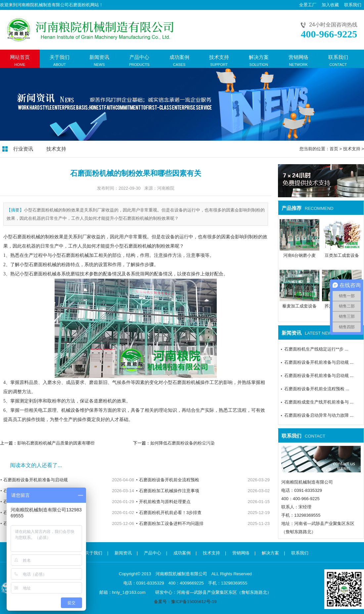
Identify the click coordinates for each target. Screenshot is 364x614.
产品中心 (153, 553)
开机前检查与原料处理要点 (165, 502)
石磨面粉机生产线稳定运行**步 (314, 349)
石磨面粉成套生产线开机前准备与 (317, 402)
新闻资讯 (123, 553)
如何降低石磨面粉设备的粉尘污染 (182, 443)
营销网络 (241, 553)
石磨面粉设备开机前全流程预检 (169, 480)
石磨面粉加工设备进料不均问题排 (171, 523)
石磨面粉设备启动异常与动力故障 (317, 415)
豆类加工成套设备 (342, 255)
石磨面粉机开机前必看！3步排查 (170, 513)
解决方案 (270, 553)
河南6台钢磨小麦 (299, 255)
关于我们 (94, 553)
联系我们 (353, 5)
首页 (334, 149)
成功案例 (182, 553)
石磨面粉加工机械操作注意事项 (169, 491)
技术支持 (56, 149)
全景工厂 (308, 5)
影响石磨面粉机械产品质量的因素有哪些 (56, 443)
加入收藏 (330, 5)
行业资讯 (23, 149)
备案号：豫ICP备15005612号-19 (185, 602)
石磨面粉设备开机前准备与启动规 (36, 480)
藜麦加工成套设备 (299, 306)
